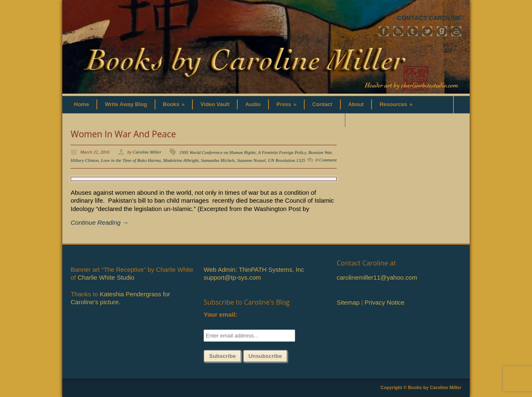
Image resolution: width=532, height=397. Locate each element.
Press (286, 104)
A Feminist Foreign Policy (282, 152)
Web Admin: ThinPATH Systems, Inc (254, 269)
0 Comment (326, 160)
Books (174, 104)
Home (81, 104)
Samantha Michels (218, 160)
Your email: (220, 314)
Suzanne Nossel (251, 160)
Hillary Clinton (85, 160)
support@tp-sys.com (232, 277)
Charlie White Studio (106, 277)
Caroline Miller (147, 152)
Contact (322, 104)
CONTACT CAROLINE (429, 18)
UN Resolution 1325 (287, 160)
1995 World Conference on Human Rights (217, 152)
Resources (396, 104)
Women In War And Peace (123, 134)
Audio (253, 104)
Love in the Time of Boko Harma (131, 160)
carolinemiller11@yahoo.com (377, 277)
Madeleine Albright (181, 160)
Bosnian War (320, 152)
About (356, 104)
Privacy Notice (384, 302)
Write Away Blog (126, 104)
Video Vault (215, 104)
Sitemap (348, 302)
